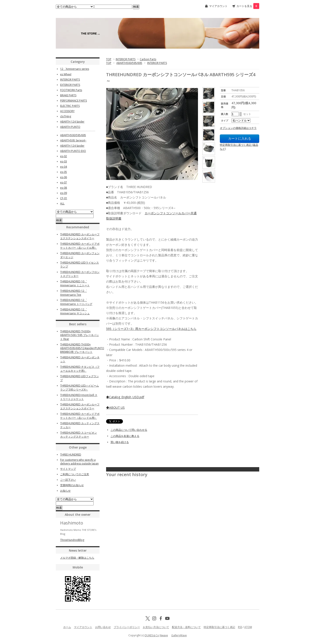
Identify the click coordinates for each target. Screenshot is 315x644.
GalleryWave (179, 635)
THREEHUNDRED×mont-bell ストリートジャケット (79, 397)
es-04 (64, 167)
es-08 (64, 188)
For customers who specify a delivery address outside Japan (79, 462)
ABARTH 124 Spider (72, 122)
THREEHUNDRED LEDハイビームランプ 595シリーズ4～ (80, 388)
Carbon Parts (148, 59)
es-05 (64, 172)
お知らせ (65, 491)
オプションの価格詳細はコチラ (238, 128)
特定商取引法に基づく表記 (219, 627)
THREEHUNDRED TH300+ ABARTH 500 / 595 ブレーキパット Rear (80, 335)
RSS (240, 627)
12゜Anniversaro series (75, 69)
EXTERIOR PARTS (70, 85)
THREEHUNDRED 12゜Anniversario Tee (73, 293)
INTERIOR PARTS (126, 59)
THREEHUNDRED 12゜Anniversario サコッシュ (75, 311)
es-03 (64, 161)
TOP (109, 59)
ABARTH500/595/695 (129, 63)
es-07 (64, 182)
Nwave (164, 635)
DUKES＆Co (152, 635)
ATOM (248, 627)
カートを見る (248, 6)
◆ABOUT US (115, 407)
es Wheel (66, 74)
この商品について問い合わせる (129, 430)
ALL (62, 203)
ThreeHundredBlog (72, 540)
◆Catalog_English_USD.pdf (125, 397)
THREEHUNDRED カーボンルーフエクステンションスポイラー (80, 236)
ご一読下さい (68, 480)
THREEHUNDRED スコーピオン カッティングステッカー (79, 435)
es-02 (64, 156)
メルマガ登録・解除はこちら (77, 558)
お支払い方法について (156, 627)
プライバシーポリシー (127, 627)
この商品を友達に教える (125, 436)
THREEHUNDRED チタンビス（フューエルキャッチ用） (80, 369)
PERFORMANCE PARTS (73, 101)
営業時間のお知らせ (72, 485)
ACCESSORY (67, 111)
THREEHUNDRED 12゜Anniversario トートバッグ (76, 302)
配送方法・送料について (186, 627)
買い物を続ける (120, 442)
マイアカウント (218, 6)
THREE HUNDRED (71, 455)
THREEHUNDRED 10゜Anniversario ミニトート (75, 283)
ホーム (67, 627)
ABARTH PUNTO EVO (73, 151)
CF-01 (64, 198)
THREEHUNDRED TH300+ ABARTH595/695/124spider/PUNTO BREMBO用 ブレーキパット (82, 348)
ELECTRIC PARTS (70, 106)
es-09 (64, 193)
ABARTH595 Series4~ (73, 140)
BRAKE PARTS (68, 95)
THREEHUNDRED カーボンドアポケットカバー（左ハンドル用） (80, 246)
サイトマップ (68, 469)
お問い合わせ (103, 627)
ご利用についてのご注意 (75, 474)
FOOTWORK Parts (71, 90)
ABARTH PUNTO (70, 127)
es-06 (64, 177)
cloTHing (66, 116)
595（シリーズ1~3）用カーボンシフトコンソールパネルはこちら (151, 329)
